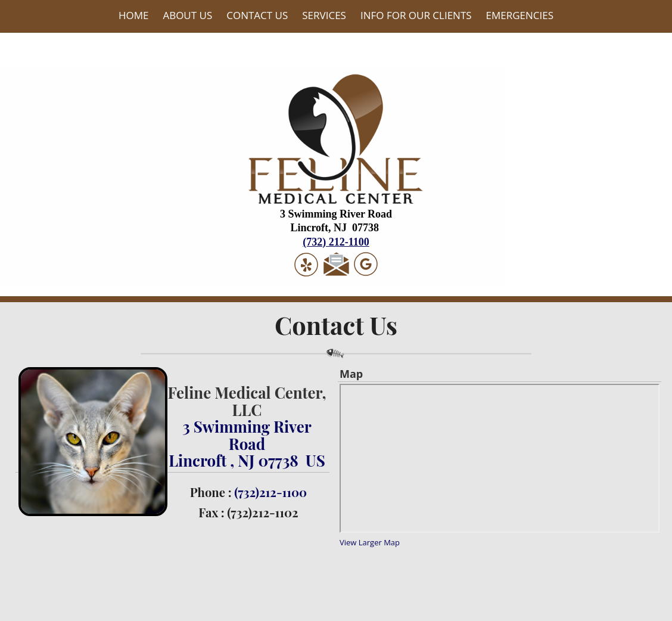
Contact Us (257, 15)
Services (324, 15)
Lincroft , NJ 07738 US (247, 460)
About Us (187, 15)
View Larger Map (370, 542)
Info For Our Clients (416, 15)
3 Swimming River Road (247, 434)
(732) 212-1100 (336, 242)
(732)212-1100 (270, 492)
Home (134, 15)
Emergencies (520, 15)
